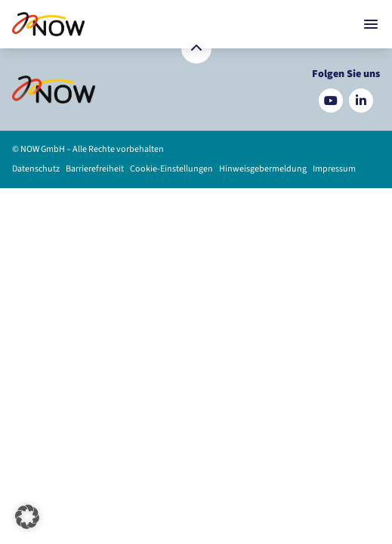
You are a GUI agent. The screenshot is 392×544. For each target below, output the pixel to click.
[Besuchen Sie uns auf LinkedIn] (361, 100)
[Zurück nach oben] (196, 48)
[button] (27, 517)
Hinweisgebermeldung (263, 169)
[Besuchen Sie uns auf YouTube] (331, 100)
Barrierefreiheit (95, 169)
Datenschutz (36, 169)
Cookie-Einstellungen (171, 169)
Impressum (334, 169)
